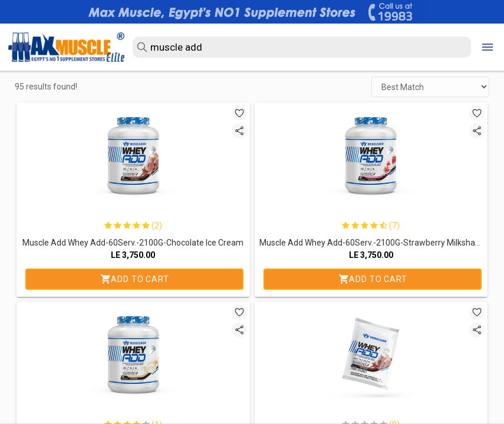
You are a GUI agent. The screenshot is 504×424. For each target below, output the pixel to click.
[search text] (302, 47)
